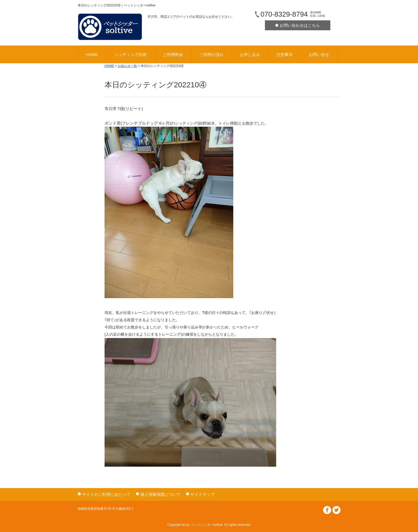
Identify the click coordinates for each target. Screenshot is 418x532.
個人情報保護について (160, 494)
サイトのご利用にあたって (106, 494)
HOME (92, 55)
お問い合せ (319, 55)
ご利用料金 (173, 55)
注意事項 (284, 55)
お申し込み (250, 55)
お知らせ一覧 (127, 66)
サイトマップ (202, 494)
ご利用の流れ (212, 55)
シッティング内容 (131, 55)
